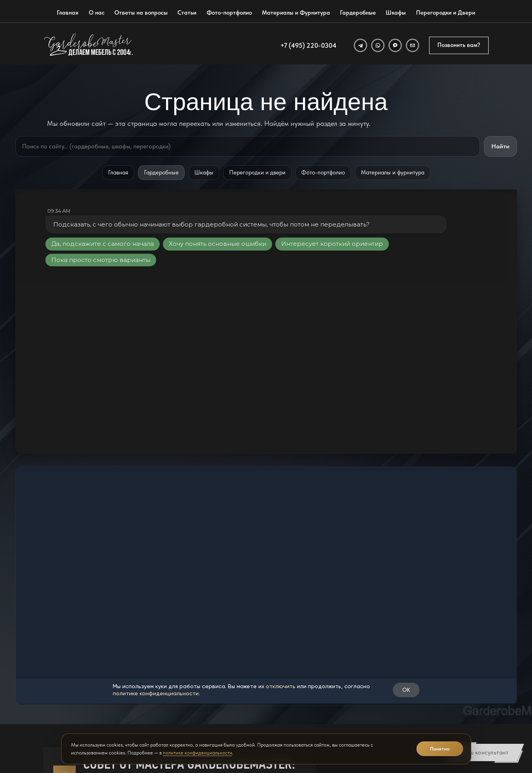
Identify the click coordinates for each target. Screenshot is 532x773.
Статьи (187, 13)
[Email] (413, 45)
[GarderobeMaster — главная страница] (89, 46)
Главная (68, 13)
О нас (97, 13)
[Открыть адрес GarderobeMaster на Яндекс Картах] (438, 679)
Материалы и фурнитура (393, 172)
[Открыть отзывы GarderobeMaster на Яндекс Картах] (438, 710)
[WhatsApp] (378, 45)
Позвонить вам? (459, 45)
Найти (500, 146)
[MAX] (395, 45)
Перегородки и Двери (446, 13)
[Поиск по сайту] (248, 146)
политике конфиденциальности (198, 753)
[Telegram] (360, 45)
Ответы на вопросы (141, 13)
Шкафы (396, 13)
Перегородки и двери (257, 172)
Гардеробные (358, 13)
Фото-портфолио (229, 13)
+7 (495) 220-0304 (308, 46)
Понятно (440, 749)
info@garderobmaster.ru (346, 675)
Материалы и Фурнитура (296, 13)
